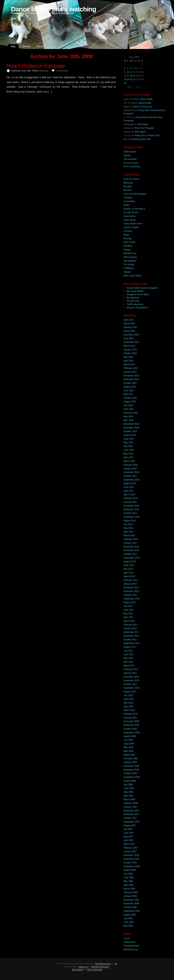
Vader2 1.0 (83, 967)
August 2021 (130, 387)
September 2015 (132, 480)
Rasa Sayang (130, 257)
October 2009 (130, 729)
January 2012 (130, 628)
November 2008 (131, 770)
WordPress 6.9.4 (103, 964)
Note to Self (129, 242)
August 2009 (130, 736)
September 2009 (132, 733)
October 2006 (130, 863)
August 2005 (130, 915)
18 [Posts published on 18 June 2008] (131, 76)
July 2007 (128, 829)
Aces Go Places (131, 179)
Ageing (127, 155)
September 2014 (132, 517)
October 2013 (130, 554)
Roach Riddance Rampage (36, 66)
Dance (127, 205)
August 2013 (130, 562)
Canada (127, 135)
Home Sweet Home (133, 224)
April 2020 (128, 409)
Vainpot (127, 272)
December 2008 (131, 766)
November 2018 (131, 428)
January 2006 (130, 896)
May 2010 (128, 703)
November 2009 (131, 725)
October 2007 (130, 818)
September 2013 (132, 558)
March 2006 (129, 889)
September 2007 (132, 822)
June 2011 (129, 654)
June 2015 (129, 487)
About (40, 46)
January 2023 (130, 350)
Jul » (138, 87)
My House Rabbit (135, 291)
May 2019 (128, 417)
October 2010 (130, 684)
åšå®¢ (128, 117)
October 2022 (130, 353)
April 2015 (128, 491)
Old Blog (128, 246)
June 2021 (129, 390)
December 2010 (131, 677)
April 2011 (128, 662)
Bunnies (26, 46)
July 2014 (128, 524)
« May (129, 87)
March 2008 (129, 799)
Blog (13, 46)
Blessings (128, 183)
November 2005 (131, 904)
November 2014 (131, 509)
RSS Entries (77, 970)
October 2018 (130, 431)
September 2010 (132, 688)
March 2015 (129, 495)
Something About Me (140, 139)
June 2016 (129, 450)
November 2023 (131, 342)
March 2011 (129, 666)
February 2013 (131, 580)
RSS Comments (95, 970)
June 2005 (129, 922)
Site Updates (130, 261)
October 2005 (130, 907)
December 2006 (131, 855)
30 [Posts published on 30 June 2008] (125, 83)
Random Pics (130, 253)
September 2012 (132, 599)
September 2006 (132, 866)
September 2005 (132, 911)
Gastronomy (129, 216)
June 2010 (129, 699)
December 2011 (131, 632)
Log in (126, 938)
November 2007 (131, 814)
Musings (44, 71)
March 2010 (129, 710)
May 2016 (128, 454)
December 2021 (131, 376)
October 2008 (130, 773)
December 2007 (131, 811)
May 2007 (128, 837)
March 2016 (129, 461)
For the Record (131, 212)
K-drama (128, 231)
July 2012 (128, 606)
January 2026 (130, 327)
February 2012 (131, 625)
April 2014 (128, 532)
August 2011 (130, 647)
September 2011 (132, 643)
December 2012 (131, 588)
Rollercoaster (130, 152)
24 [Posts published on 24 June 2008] (128, 79)
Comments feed (131, 946)
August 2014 (130, 521)
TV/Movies (129, 268)
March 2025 (129, 331)
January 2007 (130, 852)
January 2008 (130, 807)
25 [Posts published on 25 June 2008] (131, 79)
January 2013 (130, 584)
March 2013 (129, 576)
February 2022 (131, 368)
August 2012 (130, 602)
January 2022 (130, 372)
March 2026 (129, 324)
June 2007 (129, 833)
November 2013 (131, 550)
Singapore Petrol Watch (138, 294)
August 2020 (130, 402)
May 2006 (128, 881)
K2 (116, 964)
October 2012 (130, 595)
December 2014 (131, 506)
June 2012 (129, 610)
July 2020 (128, 405)
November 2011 (131, 636)
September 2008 (132, 777)
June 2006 (129, 878)
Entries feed (129, 942)
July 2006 (128, 874)
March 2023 (129, 346)
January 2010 (130, 718)
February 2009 (131, 759)
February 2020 (131, 413)
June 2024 (129, 338)
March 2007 (129, 844)
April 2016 (128, 457)
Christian (128, 198)
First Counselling (132, 167)
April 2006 (128, 885)
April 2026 (128, 320)
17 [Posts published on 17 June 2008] (128, 76)
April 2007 (128, 840)
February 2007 (131, 848)
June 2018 (129, 439)
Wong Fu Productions (137, 308)
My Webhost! (133, 298)
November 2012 (131, 591)
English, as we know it (134, 209)
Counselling (129, 201)
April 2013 (128, 573)
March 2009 (129, 755)
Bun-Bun (128, 186)
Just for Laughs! (131, 227)
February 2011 (131, 669)
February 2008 (131, 803)
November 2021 (131, 379)
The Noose (129, 265)
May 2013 (128, 569)
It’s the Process (131, 163)
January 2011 (130, 673)
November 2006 (131, 859)
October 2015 (130, 476)
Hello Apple (143, 124)
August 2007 (130, 825)
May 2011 (128, 658)
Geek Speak (130, 220)
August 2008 (130, 781)
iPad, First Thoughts (144, 128)
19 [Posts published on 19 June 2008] (134, 76)
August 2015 (130, 483)
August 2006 (130, 870)
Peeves (127, 250)
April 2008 (128, 796)
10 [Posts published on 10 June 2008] (128, 72)
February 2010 (131, 714)
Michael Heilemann (100, 967)
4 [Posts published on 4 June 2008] (130, 68)
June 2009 (129, 744)
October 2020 (130, 398)
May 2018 (128, 443)
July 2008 (128, 785)
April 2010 (128, 707)
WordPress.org (131, 949)
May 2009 (128, 747)
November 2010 (131, 680)
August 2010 (130, 692)
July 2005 (128, 918)
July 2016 (128, 446)
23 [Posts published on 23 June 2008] (125, 79)
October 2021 (130, 383)
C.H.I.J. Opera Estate (142, 99)
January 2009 (130, 762)
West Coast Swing (132, 276)
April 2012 (128, 617)
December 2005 (131, 900)
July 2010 (128, 695)
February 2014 (131, 539)
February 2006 (131, 892)
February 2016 (131, 465)
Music (126, 235)
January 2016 (130, 469)
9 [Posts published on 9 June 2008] (125, 72)
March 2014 (129, 535)
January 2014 (130, 543)
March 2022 (129, 364)
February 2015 (131, 498)
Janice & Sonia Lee (142, 107)
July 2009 (128, 740)
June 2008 (129, 788)
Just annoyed (130, 159)
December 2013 (131, 547)
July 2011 (128, 651)
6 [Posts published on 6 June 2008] (136, 68)
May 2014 (128, 528)
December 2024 (131, 335)
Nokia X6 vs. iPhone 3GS (147, 135)
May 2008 (128, 792)
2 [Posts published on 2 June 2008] (125, 68)
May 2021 (128, 394)
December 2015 (131, 472)
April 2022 (128, 361)
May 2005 (128, 926)
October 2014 (130, 513)
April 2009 (128, 751)
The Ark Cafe (133, 301)
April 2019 (128, 420)
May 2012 (128, 614)
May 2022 (128, 357)
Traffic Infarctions (135, 304)
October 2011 (130, 640)
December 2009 (131, 721)
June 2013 (129, 565)
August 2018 (130, 435)
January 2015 (130, 502)
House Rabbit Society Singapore (142, 288)
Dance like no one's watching (53, 9)
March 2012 (129, 621)
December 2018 (131, 424)
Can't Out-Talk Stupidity (135, 194)
